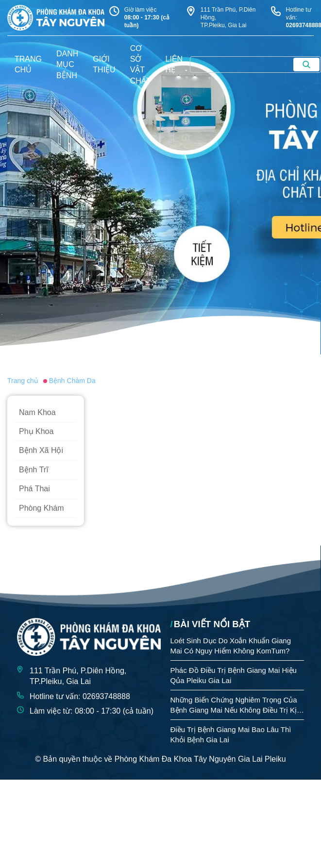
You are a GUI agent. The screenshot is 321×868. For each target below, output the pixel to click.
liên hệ (174, 64)
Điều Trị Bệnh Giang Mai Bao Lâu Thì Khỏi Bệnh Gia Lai (231, 734)
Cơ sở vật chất (141, 65)
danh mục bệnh (67, 65)
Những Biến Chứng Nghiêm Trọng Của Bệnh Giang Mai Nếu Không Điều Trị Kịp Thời (236, 705)
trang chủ (28, 64)
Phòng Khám (42, 508)
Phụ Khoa (36, 431)
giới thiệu (104, 64)
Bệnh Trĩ (34, 470)
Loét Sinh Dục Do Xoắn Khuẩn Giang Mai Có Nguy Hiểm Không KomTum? (231, 646)
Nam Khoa (37, 412)
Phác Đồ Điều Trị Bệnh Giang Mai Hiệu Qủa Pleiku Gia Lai (234, 675)
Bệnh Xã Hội (41, 450)
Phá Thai (34, 489)
